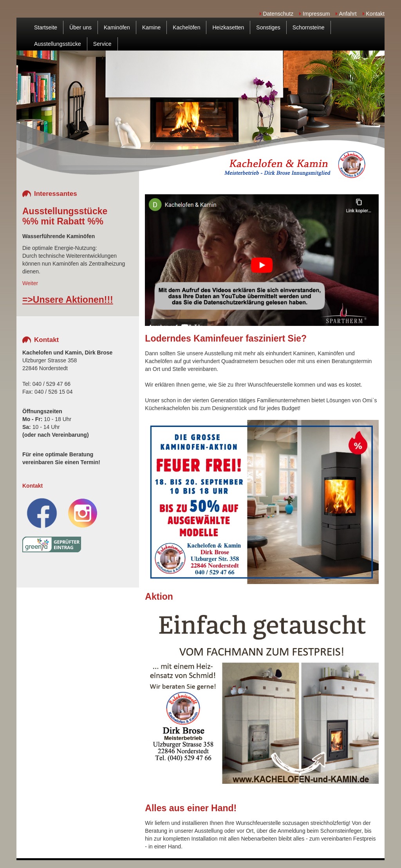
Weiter (30, 283)
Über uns (80, 27)
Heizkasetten (228, 27)
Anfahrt (346, 14)
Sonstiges (268, 27)
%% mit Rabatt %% (63, 221)
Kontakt (374, 14)
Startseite (46, 27)
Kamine (151, 27)
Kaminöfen (117, 27)
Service (102, 44)
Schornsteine (309, 27)
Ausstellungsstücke (58, 44)
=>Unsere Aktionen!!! (68, 300)
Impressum (314, 14)
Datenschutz (277, 14)
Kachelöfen (186, 27)
